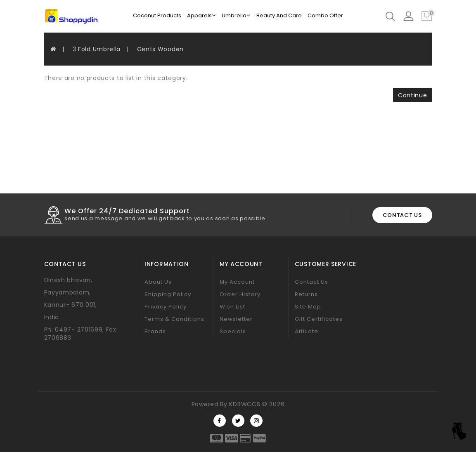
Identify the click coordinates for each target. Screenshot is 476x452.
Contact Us (311, 282)
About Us (158, 282)
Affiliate (307, 331)
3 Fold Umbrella (97, 49)
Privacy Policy (166, 307)
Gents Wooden (160, 49)
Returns (306, 294)
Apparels (201, 15)
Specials (233, 331)
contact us (402, 215)
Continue (413, 95)
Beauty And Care (279, 15)
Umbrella (236, 15)
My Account (237, 282)
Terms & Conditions (174, 319)
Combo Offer (325, 15)
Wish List (232, 307)
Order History (240, 294)
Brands (155, 331)
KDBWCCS (245, 404)
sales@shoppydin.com (79, 350)
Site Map (308, 307)
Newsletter (236, 319)
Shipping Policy (168, 294)
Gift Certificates (319, 319)
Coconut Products (157, 15)
